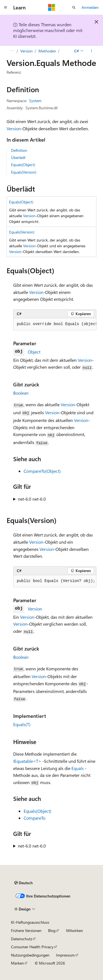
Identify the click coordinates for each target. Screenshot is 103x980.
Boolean (21, 393)
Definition (19, 150)
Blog (52, 930)
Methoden (47, 51)
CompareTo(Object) (42, 471)
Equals (78, 768)
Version (27, 51)
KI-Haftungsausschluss (30, 922)
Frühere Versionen (26, 930)
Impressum (65, 955)
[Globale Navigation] (5, 7)
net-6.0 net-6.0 (32, 499)
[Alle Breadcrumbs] (11, 51)
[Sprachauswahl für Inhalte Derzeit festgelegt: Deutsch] (23, 883)
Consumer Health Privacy (32, 947)
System (35, 101)
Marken (17, 963)
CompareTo (34, 818)
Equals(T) (22, 724)
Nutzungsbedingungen (30, 955)
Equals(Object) (23, 165)
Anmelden (90, 7)
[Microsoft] (52, 7)
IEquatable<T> (27, 761)
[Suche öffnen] (74, 7)
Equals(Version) (24, 172)
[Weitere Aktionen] (92, 51)
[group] (55, 324)
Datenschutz (22, 939)
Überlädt (18, 157)
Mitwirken (75, 930)
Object (34, 352)
